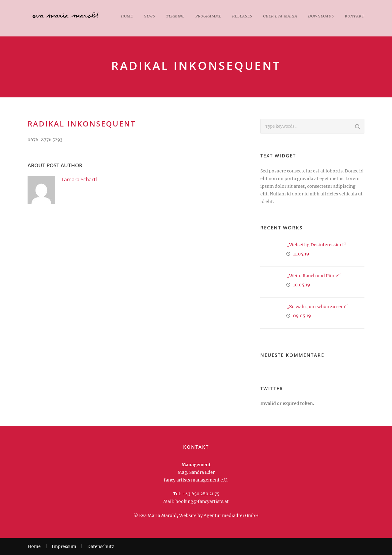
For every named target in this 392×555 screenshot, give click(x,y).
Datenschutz (101, 546)
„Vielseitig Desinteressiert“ (316, 245)
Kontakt (355, 16)
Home (127, 16)
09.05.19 (302, 316)
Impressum (64, 546)
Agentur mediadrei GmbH (231, 515)
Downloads (321, 16)
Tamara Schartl (79, 179)
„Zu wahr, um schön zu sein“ (317, 307)
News (149, 16)
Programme (208, 16)
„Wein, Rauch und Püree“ (314, 276)
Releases (242, 16)
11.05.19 (301, 254)
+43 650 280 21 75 (201, 494)
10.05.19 (302, 285)
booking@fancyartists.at (202, 501)
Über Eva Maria (280, 16)
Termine (175, 16)
